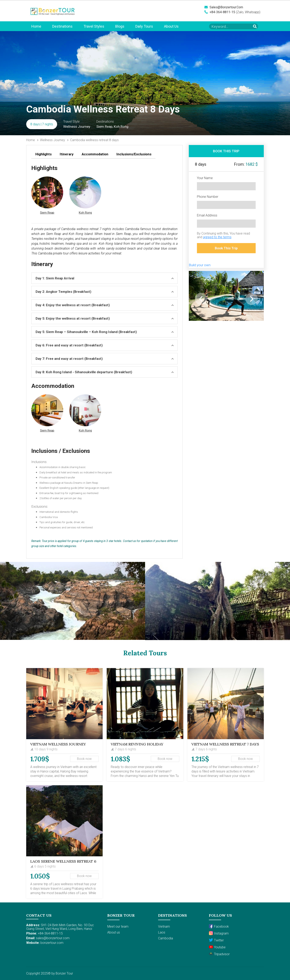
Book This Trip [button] (226, 248)
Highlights (43, 154)
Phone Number (208, 197)
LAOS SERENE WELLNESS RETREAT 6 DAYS (63, 863)
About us (171, 26)
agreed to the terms (217, 237)
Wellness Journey (53, 140)
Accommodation (95, 154)
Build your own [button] (200, 265)
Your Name (205, 178)
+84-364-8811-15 (220, 12)
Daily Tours (144, 26)
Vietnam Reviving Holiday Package (137, 746)
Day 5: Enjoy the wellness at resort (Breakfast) (73, 318)
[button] (47, 196)
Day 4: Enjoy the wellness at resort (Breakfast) (73, 305)
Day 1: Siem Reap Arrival (55, 278)
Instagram (219, 933)
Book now (84, 759)
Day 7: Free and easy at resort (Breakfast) (69, 359)
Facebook (219, 926)
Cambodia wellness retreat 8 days (94, 140)
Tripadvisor (219, 954)
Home (36, 26)
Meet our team (118, 926)
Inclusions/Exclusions (134, 154)
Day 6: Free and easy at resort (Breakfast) (69, 345)
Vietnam (164, 926)
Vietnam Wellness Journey (58, 744)
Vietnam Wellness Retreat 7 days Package (225, 746)
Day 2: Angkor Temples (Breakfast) (63, 292)
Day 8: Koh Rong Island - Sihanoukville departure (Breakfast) (84, 372)
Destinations (62, 26)
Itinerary (67, 154)
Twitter (216, 940)
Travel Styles (94, 26)
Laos (162, 932)
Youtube (217, 947)
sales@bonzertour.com (224, 7)
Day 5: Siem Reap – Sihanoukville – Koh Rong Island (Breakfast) (86, 332)
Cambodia (166, 938)
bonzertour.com (52, 943)
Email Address (207, 215)
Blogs (120, 26)
